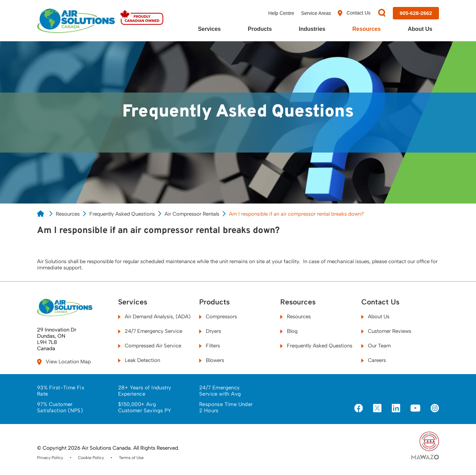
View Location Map (64, 362)
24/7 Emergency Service (150, 331)
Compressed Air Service (150, 346)
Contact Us (354, 13)
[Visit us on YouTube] (415, 408)
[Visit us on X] (377, 409)
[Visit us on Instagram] (435, 409)
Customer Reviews (386, 331)
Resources (367, 29)
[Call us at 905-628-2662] (416, 13)
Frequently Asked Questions (122, 214)
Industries (312, 29)
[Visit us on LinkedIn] (396, 409)
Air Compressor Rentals (192, 214)
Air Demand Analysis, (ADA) (154, 317)
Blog (289, 331)
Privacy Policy (50, 458)
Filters (210, 346)
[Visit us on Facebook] (359, 409)
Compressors (218, 317)
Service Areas (316, 13)
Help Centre (281, 13)
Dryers (210, 331)
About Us (420, 29)
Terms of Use (131, 458)
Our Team (376, 346)
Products (260, 29)
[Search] (382, 13)
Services (209, 29)
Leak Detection (139, 360)
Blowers (212, 360)
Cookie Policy (91, 458)
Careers (374, 360)
